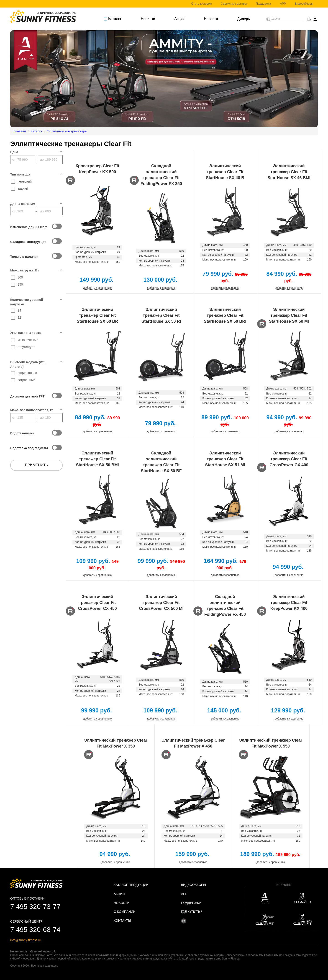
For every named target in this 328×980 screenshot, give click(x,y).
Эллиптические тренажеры (67, 131)
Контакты (123, 921)
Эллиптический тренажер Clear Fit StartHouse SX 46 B (225, 172)
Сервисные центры (234, 4)
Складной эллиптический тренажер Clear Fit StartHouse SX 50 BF (161, 462)
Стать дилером (202, 4)
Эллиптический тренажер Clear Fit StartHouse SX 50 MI (289, 315)
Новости (211, 19)
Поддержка (263, 4)
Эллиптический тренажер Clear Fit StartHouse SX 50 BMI (97, 459)
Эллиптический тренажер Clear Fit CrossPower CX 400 (289, 459)
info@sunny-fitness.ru (26, 940)
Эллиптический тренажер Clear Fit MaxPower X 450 (193, 743)
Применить (37, 465)
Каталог (113, 19)
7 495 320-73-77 (35, 906)
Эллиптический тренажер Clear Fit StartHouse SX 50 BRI (225, 315)
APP (283, 4)
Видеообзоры (304, 4)
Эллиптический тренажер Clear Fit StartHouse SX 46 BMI (289, 172)
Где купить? (192, 912)
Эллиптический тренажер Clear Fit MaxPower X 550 (271, 743)
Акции (180, 19)
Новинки (148, 19)
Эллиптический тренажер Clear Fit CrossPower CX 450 (97, 603)
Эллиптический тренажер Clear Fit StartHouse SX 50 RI (161, 315)
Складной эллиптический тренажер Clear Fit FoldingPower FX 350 (161, 175)
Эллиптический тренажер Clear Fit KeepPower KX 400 (289, 603)
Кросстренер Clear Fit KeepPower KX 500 (97, 169)
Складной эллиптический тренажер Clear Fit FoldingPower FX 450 (225, 606)
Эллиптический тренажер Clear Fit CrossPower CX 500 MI (161, 603)
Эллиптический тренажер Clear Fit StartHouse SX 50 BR (97, 315)
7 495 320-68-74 (35, 930)
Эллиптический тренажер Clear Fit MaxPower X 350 (116, 743)
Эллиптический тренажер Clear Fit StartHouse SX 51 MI (225, 459)
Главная (20, 131)
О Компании (125, 912)
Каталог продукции (131, 885)
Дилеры (244, 19)
